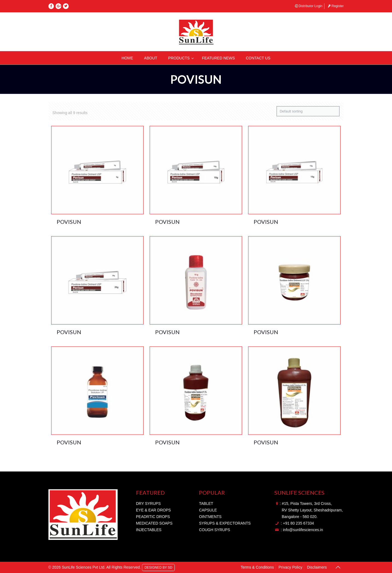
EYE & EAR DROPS (153, 510)
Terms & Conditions (257, 567)
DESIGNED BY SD (158, 567)
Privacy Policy (290, 567)
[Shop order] (308, 111)
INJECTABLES (149, 530)
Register (335, 6)
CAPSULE (208, 510)
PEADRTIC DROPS (153, 517)
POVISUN (69, 222)
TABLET (206, 503)
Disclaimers (317, 567)
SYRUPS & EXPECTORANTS (225, 523)
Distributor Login (308, 6)
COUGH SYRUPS (214, 530)
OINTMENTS (210, 517)
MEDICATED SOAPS (154, 523)
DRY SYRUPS (148, 503)
